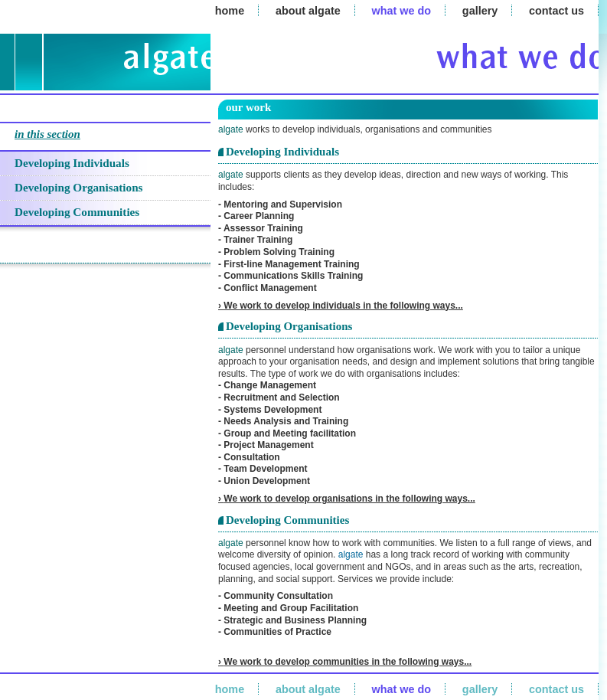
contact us (556, 11)
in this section (47, 134)
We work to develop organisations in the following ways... (349, 499)
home (230, 11)
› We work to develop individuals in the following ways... (341, 306)
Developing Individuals (72, 163)
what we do (402, 11)
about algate (308, 11)
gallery (480, 11)
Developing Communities (77, 212)
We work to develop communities (296, 662)
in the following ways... (420, 662)
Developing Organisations (79, 187)
